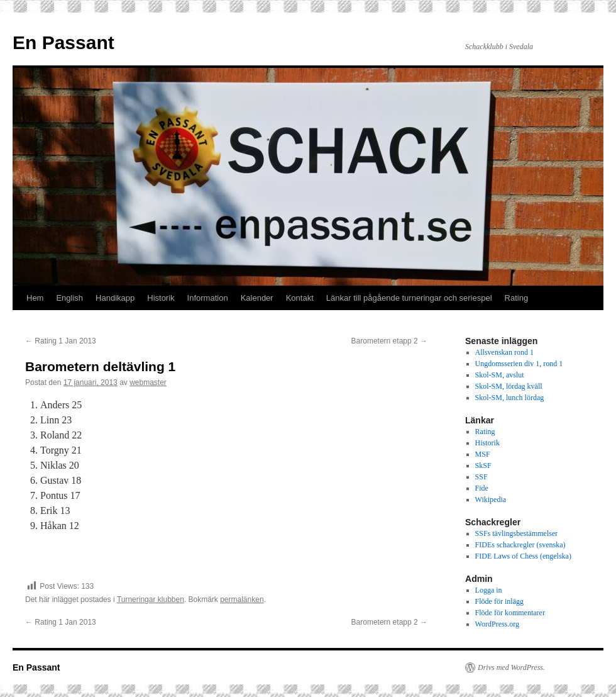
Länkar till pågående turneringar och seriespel (409, 298)
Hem (35, 298)
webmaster (148, 382)
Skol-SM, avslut (500, 375)
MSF (483, 454)
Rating (517, 298)
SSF (481, 477)
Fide (482, 488)
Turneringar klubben (151, 599)
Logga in (489, 590)
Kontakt (300, 298)
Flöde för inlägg (499, 601)
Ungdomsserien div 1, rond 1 (519, 364)
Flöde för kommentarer (510, 613)
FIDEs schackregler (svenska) (520, 545)
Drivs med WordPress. (511, 667)
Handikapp (115, 298)
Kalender (257, 298)
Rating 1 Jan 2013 (61, 341)
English (69, 298)
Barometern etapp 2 (389, 341)
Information (208, 298)
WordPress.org (497, 624)
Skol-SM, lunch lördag (510, 398)
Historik (161, 298)
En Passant (63, 42)
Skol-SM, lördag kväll (509, 386)
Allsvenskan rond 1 (504, 352)
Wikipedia (491, 499)
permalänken (242, 599)
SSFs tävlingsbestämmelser (517, 533)
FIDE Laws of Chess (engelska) (523, 556)
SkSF (483, 466)
